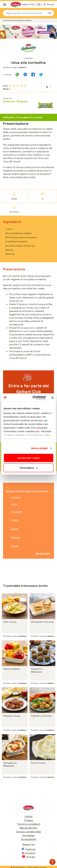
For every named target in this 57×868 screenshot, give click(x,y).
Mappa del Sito (29, 828)
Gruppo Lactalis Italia (28, 832)
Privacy (29, 820)
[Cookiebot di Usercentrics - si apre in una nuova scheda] (34, 398)
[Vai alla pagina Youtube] (28, 857)
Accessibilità (28, 839)
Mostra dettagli (39, 448)
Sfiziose (16, 537)
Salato (15, 529)
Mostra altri (43, 553)
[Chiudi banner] (52, 398)
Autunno (16, 497)
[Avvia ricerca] (48, 13)
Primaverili (17, 512)
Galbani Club (28, 4)
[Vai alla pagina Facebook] (28, 850)
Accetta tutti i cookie (28, 458)
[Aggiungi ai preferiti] (49, 87)
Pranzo (15, 546)
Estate (15, 520)
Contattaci (29, 835)
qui (38, 431)
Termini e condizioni (29, 824)
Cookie (29, 816)
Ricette (12, 20)
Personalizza (29, 468)
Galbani (6, 20)
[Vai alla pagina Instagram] (28, 853)
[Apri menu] (5, 5)
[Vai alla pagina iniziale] (28, 809)
